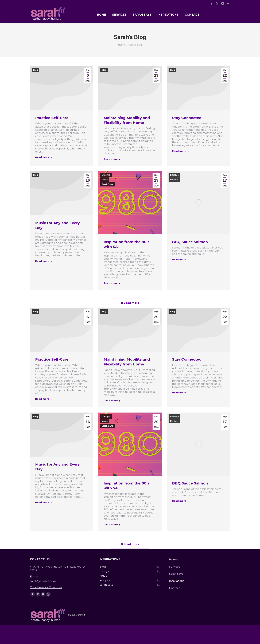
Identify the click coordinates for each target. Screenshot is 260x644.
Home (173, 559)
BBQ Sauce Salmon (190, 242)
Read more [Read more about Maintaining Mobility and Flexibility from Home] (112, 159)
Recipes (174, 180)
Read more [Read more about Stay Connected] (180, 151)
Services (174, 567)
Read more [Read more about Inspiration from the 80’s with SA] (112, 283)
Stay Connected (187, 118)
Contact (174, 588)
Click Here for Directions (46, 587)
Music (105, 180)
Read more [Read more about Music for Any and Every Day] (44, 261)
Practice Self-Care (52, 118)
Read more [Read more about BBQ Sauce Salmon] (180, 259)
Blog (36, 70)
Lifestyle (106, 175)
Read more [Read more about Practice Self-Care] (44, 157)
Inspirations (177, 581)
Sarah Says (107, 184)
